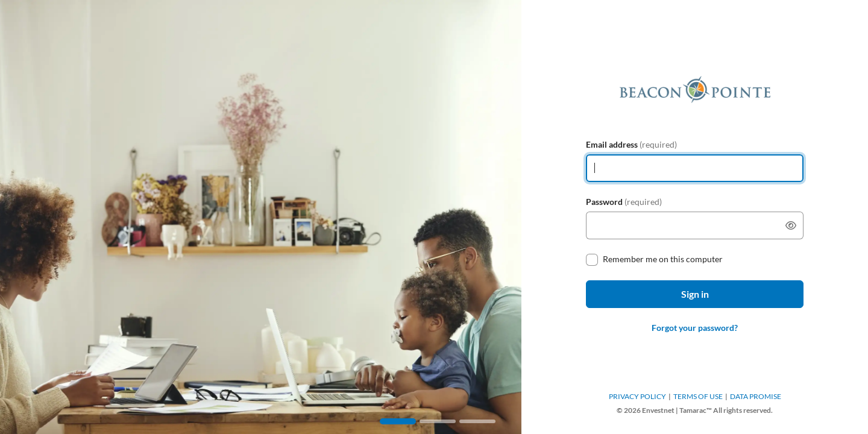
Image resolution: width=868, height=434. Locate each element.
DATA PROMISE (756, 396)
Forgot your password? (695, 328)
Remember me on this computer (663, 259)
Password (624, 202)
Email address (631, 144)
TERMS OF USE (698, 396)
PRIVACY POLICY (637, 396)
